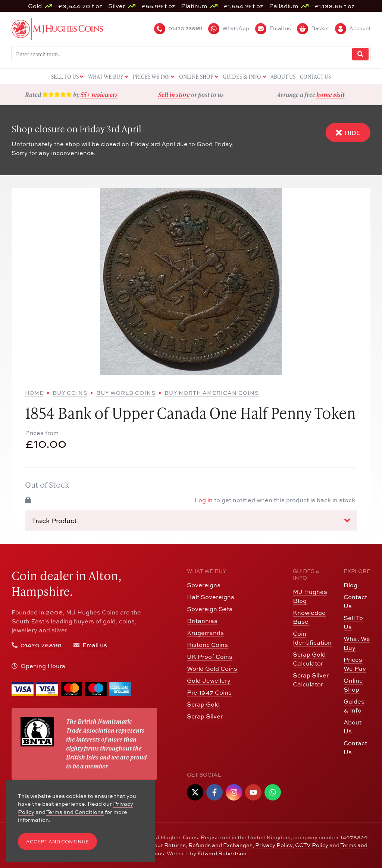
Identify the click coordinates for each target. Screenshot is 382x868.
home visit (331, 95)
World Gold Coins (212, 669)
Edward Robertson (222, 853)
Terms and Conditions (75, 812)
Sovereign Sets (210, 609)
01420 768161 (41, 645)
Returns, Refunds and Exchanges (208, 845)
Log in (204, 500)
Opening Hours (43, 666)
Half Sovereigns (211, 597)
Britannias (202, 621)
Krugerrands (205, 633)
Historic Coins (207, 645)
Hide (348, 133)
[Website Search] (360, 54)
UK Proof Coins (210, 657)
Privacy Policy (274, 845)
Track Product (191, 521)
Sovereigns (204, 585)
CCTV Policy (312, 845)
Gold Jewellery (209, 680)
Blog (350, 585)
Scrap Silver (205, 716)
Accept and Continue (57, 842)
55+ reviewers (99, 95)
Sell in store (174, 95)
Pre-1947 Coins (209, 692)
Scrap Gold (203, 704)
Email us (95, 645)
